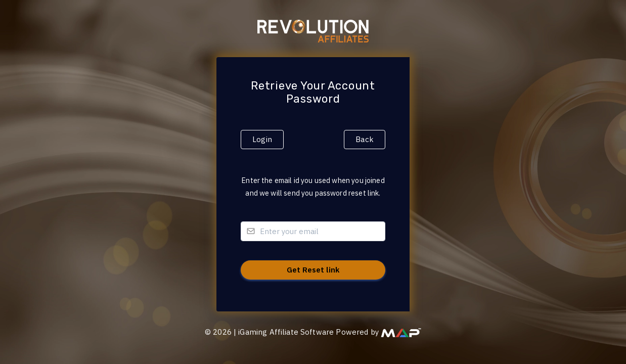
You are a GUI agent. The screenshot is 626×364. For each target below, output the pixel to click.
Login (262, 139)
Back (365, 139)
